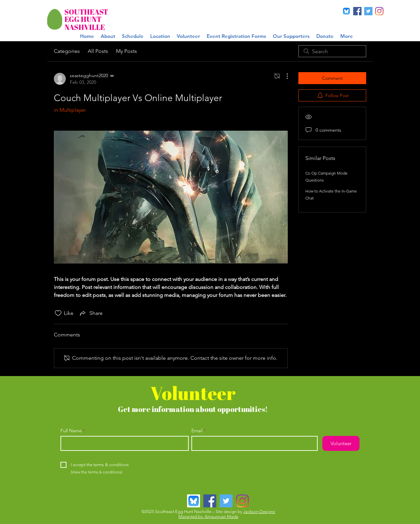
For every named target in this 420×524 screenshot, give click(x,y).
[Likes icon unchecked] (58, 313)
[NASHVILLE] (85, 27)
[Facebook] (357, 11)
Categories (67, 51)
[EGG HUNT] (84, 19)
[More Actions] (284, 76)
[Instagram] (379, 11)
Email (197, 431)
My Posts (126, 51)
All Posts (98, 51)
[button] (236, 36)
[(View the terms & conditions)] (97, 472)
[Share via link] (91, 313)
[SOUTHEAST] (86, 12)
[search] (332, 51)
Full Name (71, 431)
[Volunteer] (341, 443)
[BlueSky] (346, 11)
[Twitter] (368, 11)
